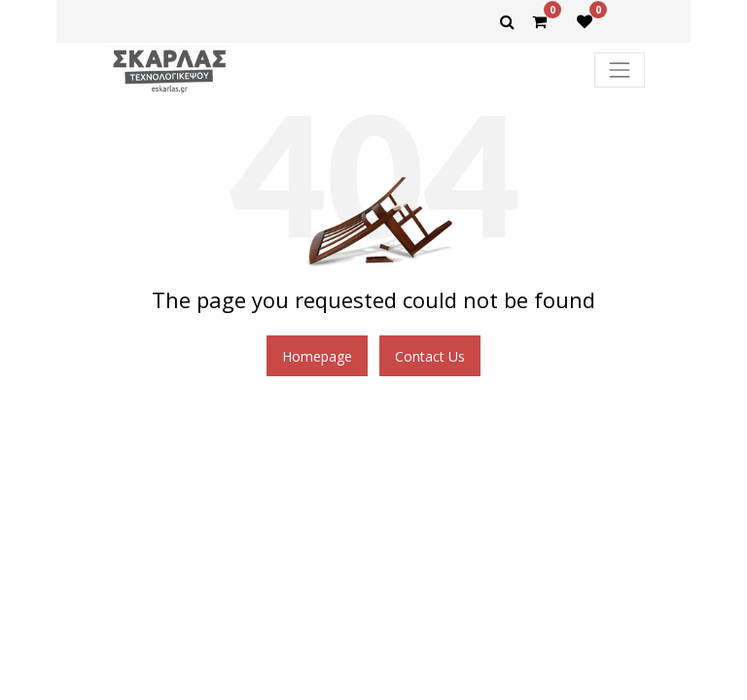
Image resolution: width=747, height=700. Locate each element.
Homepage (317, 356)
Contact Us (430, 356)
